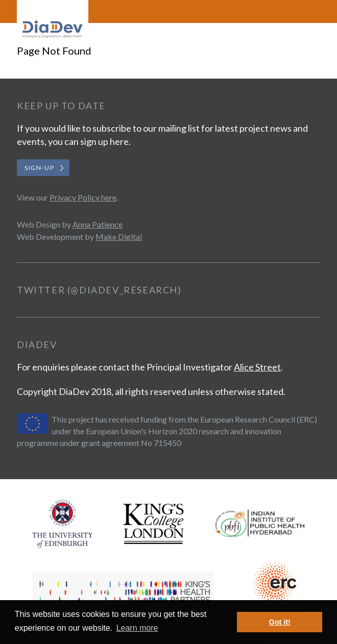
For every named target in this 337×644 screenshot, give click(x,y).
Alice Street (257, 367)
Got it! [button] (280, 622)
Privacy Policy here (83, 197)
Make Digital (119, 237)
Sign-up (39, 168)
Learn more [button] (137, 628)
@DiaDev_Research (124, 290)
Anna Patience (98, 224)
